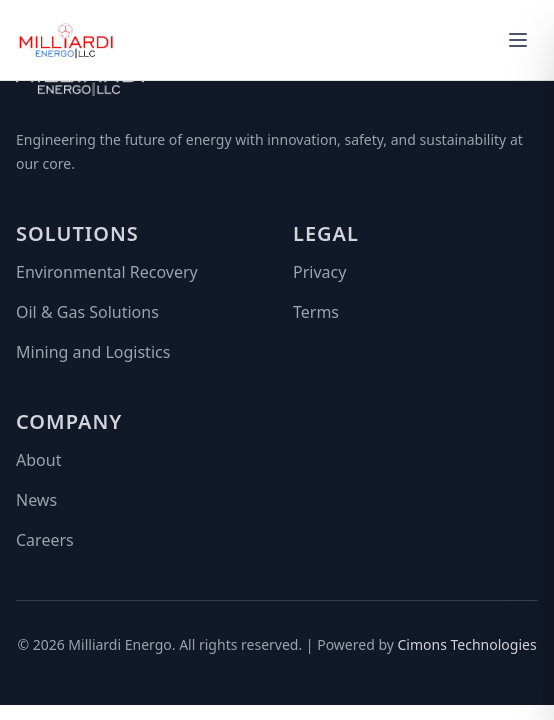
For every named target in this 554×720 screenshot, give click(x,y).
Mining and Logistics (93, 352)
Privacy (319, 272)
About (38, 460)
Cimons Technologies (467, 644)
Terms (316, 312)
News (36, 500)
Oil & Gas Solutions (87, 312)
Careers (45, 540)
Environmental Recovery (107, 272)
